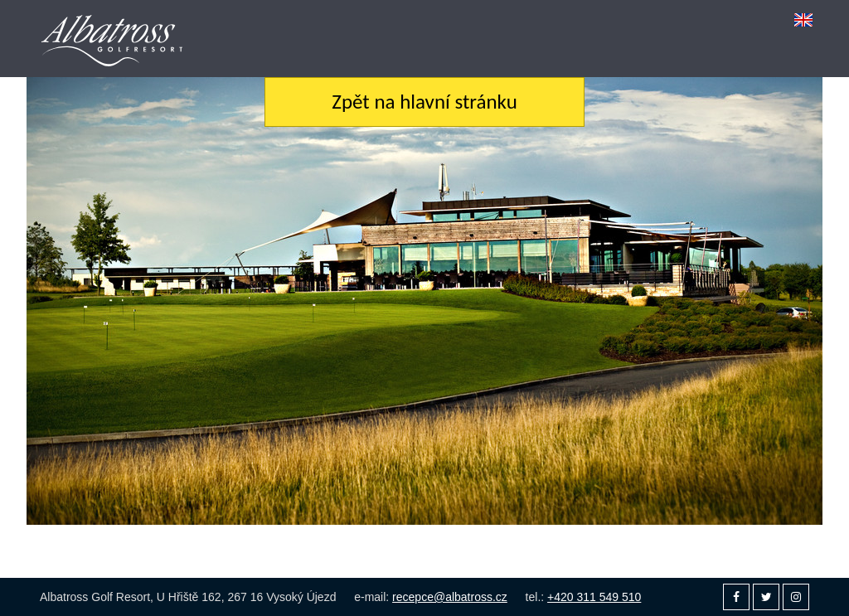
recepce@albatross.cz (450, 597)
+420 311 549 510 (594, 597)
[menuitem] (804, 20)
